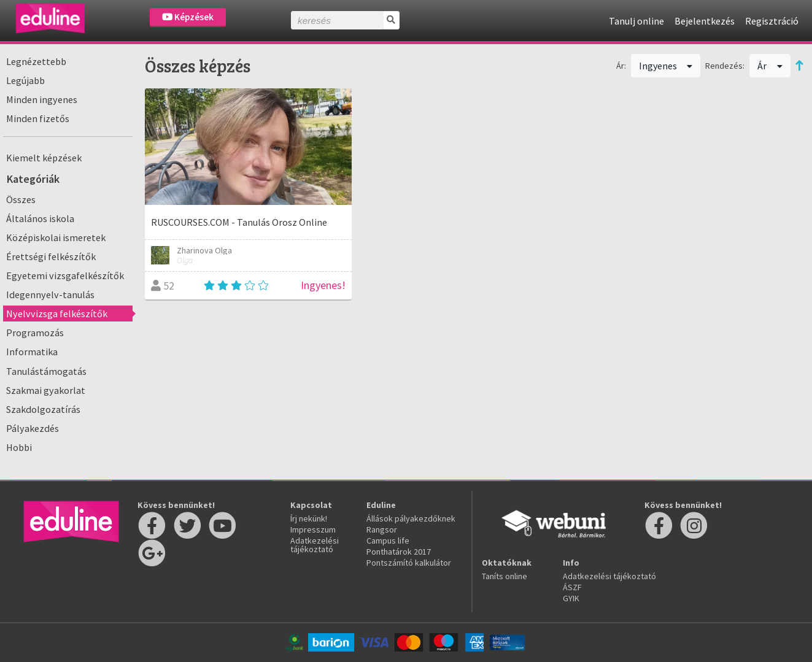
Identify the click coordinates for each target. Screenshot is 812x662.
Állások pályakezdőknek (411, 518)
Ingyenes (666, 66)
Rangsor (382, 529)
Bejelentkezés (705, 21)
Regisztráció (772, 21)
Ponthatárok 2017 (399, 552)
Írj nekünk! (309, 518)
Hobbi (19, 447)
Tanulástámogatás (46, 371)
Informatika (32, 352)
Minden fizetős (38, 118)
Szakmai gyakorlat (46, 390)
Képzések (188, 17)
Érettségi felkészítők (51, 256)
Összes (21, 199)
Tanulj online (636, 21)
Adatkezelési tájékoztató (315, 545)
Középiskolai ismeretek (56, 237)
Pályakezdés (33, 428)
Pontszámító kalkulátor (409, 563)
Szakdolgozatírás (43, 409)
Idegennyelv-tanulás (50, 294)
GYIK (571, 598)
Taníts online (505, 576)
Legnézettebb (36, 61)
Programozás (35, 333)
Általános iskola (40, 218)
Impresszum (313, 529)
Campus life (388, 541)
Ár (770, 66)
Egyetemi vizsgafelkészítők (65, 275)
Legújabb (25, 80)
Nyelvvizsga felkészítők (57, 314)
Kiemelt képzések (44, 158)
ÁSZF (572, 587)
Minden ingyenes (42, 99)
